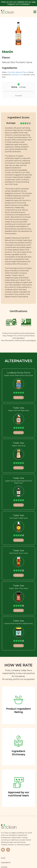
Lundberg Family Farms (18, 373)
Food (3, 858)
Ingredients (6, 862)
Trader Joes (18, 408)
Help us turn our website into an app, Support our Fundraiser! (18, 3)
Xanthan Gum (17, 75)
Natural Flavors (22, 72)
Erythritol (11, 72)
